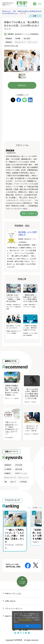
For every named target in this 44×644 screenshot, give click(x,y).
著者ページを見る (28, 213)
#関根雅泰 (9, 39)
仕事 (35, 16)
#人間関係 (8, 469)
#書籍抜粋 (9, 42)
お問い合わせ (10, 601)
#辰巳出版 (18, 469)
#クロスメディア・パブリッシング (26, 42)
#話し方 (13, 482)
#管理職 (18, 39)
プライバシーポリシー (25, 620)
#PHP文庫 (19, 465)
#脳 (6, 482)
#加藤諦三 (8, 473)
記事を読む (22, 85)
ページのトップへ (22, 583)
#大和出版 (23, 482)
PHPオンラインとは (13, 594)
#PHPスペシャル (21, 473)
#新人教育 (27, 39)
